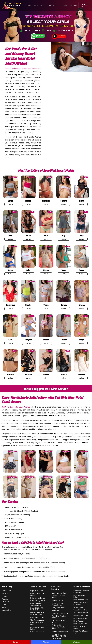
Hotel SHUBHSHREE (38, 617)
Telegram (46, 642)
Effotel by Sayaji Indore (60, 613)
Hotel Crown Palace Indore (37, 624)
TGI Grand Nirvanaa (81, 613)
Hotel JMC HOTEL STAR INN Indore (37, 609)
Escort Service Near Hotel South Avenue (21, 69)
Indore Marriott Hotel (59, 593)
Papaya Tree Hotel (37, 591)
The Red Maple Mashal (60, 631)
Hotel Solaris (56, 639)
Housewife (6, 602)
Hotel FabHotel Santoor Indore (36, 604)
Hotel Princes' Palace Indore (38, 594)
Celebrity (5, 605)
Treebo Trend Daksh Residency (81, 603)
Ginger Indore (78, 607)
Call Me (15, 642)
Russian (74, 5)
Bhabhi (64, 5)
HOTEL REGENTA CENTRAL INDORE (59, 635)
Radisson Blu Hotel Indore (59, 597)
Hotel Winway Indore (38, 601)
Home (28, 5)
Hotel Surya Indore (80, 624)
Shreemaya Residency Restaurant (81, 592)
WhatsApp (77, 642)
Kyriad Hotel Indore (80, 610)
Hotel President (79, 621)
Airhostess (53, 5)
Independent (6, 610)
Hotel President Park (81, 600)
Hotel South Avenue (80, 618)
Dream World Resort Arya (81, 632)
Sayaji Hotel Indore (59, 608)
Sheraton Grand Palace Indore (58, 604)
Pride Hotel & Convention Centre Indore (58, 627)
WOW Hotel (56, 611)
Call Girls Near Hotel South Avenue (16, 407)
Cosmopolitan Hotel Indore (37, 628)
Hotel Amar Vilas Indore (79, 627)
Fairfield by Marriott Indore (59, 617)
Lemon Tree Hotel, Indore (58, 621)
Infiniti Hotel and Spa (81, 615)
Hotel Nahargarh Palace (79, 596)
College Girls (40, 5)
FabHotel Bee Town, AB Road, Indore (38, 614)
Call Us (10, 204)
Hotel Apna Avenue (37, 632)
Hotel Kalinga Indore (38, 598)
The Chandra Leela (37, 620)
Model (4, 607)
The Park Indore (58, 600)
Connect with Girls (85, 5)
